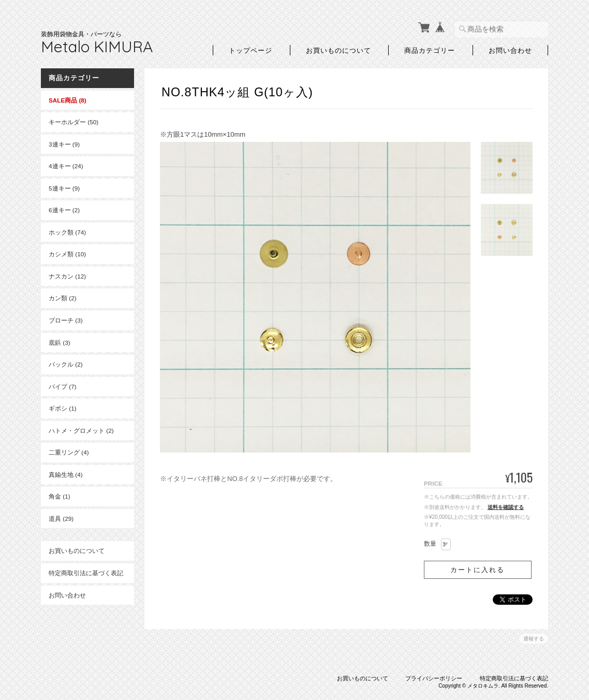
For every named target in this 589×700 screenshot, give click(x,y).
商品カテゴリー (430, 50)
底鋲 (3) (60, 342)
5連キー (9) (64, 188)
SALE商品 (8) (68, 100)
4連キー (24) (66, 166)
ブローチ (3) (66, 320)
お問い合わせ (510, 50)
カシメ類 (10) (67, 254)
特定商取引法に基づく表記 (86, 573)
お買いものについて (338, 50)
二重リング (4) (69, 452)
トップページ (251, 50)
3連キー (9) (64, 144)
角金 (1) (60, 496)
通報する (534, 639)
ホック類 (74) (67, 232)
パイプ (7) (63, 387)
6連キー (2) (64, 210)
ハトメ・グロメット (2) (81, 431)
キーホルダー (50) (73, 122)
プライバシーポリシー (434, 678)
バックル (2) (66, 364)
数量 (430, 544)
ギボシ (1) (63, 408)
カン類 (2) (63, 298)
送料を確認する (506, 507)
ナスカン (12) (67, 276)
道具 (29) (61, 519)
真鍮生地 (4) (66, 475)
